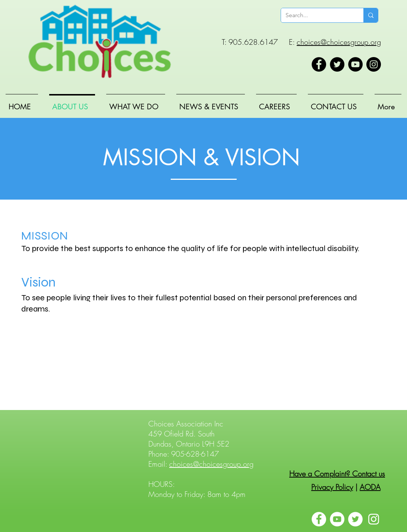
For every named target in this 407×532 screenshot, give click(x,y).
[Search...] (317, 15)
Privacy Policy (332, 487)
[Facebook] (319, 64)
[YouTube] (355, 64)
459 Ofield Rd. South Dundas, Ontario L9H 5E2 (189, 439)
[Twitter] (337, 64)
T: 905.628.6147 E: (259, 42)
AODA (370, 487)
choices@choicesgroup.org (339, 42)
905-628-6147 (195, 454)
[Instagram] (374, 64)
